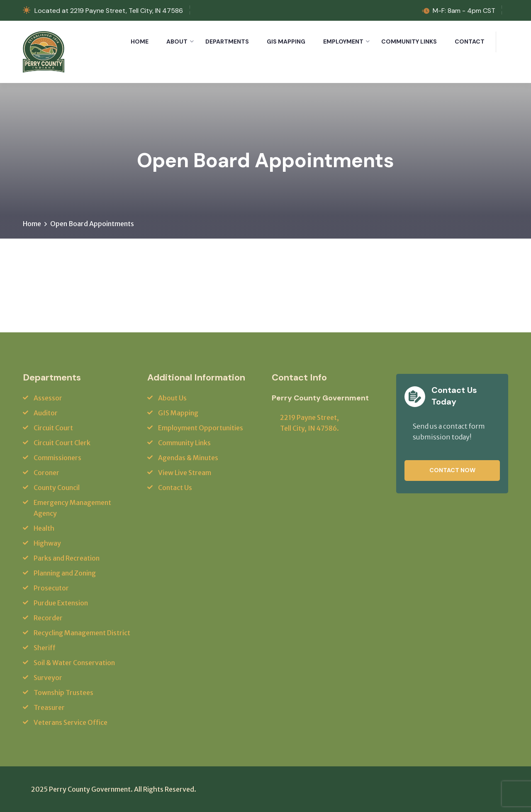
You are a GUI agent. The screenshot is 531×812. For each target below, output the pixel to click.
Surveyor (48, 678)
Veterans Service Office (71, 722)
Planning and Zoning (65, 573)
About (177, 41)
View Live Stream (185, 473)
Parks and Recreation (67, 558)
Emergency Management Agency (72, 508)
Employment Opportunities (201, 428)
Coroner (46, 473)
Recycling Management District (82, 633)
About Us (172, 398)
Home (140, 41)
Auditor (46, 413)
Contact (470, 41)
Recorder (48, 618)
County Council (57, 488)
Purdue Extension (61, 603)
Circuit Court (53, 428)
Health (44, 528)
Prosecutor (51, 588)
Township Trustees (63, 693)
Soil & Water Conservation (74, 663)
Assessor (48, 398)
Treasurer (49, 707)
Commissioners (57, 458)
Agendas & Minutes (188, 458)
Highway (47, 543)
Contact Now (452, 471)
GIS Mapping (286, 41)
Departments (227, 41)
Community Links (409, 41)
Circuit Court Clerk (62, 443)
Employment (343, 41)
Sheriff (45, 648)
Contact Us (175, 488)
